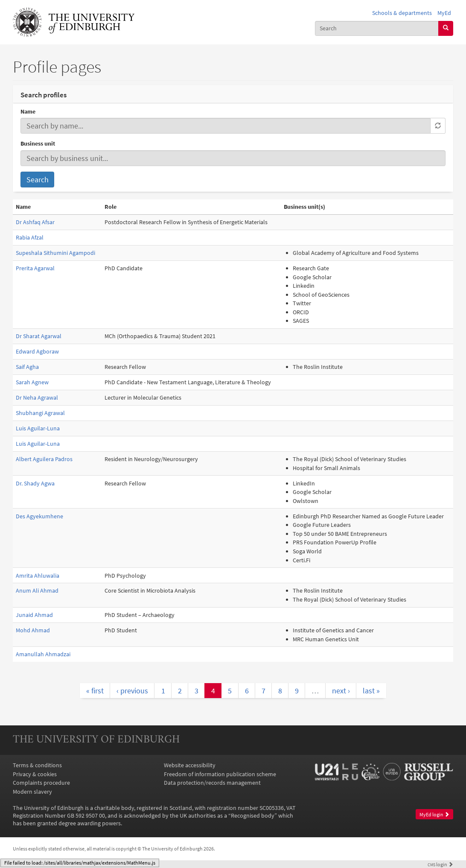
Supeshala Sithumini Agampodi (55, 253)
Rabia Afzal (30, 237)
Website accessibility (190, 765)
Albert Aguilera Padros (44, 459)
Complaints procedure (41, 783)
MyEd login (434, 814)
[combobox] (377, 28)
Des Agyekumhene (39, 516)
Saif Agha (27, 367)
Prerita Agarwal (35, 268)
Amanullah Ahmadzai (43, 654)
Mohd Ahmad (33, 630)
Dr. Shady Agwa (35, 483)
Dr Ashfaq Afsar (35, 222)
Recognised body (253, 815)
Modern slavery (32, 792)
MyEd (444, 13)
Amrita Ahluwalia (38, 576)
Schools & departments (402, 13)
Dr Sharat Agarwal (39, 336)
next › (341, 691)
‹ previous (132, 691)
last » (371, 691)
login (440, 865)
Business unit (38, 143)
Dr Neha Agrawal (37, 397)
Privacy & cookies (35, 774)
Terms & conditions (37, 765)
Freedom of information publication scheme (220, 774)
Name (28, 111)
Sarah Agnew (32, 382)
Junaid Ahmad (34, 615)
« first (95, 691)
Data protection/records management (212, 783)
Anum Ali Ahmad (37, 590)
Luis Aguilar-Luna (38, 428)
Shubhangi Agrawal (40, 413)
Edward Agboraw (37, 351)
